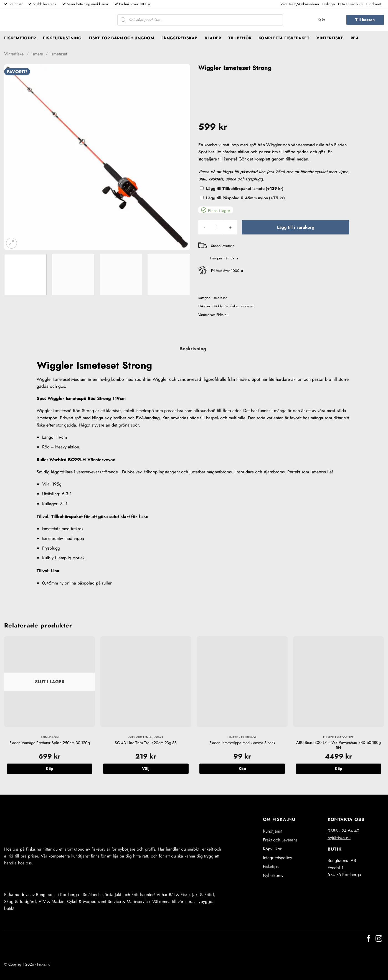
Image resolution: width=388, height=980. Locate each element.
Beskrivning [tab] (193, 349)
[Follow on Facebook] (369, 939)
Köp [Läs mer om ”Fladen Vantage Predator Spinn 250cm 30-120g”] (50, 769)
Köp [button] (242, 769)
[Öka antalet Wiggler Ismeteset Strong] (230, 227)
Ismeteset (59, 54)
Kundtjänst (373, 4)
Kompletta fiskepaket (284, 38)
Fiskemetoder (20, 38)
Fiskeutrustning (62, 38)
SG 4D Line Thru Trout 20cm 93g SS (146, 743)
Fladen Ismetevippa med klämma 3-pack (242, 743)
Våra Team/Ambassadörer (300, 4)
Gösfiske (231, 306)
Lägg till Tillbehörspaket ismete (245, 188)
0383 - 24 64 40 (343, 831)
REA (355, 38)
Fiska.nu (222, 315)
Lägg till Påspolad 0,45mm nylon (245, 198)
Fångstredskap (179, 38)
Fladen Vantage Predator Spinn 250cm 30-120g (50, 743)
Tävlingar (329, 4)
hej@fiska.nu (339, 838)
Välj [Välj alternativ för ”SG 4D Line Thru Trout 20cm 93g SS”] (146, 769)
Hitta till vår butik (351, 4)
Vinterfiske (330, 38)
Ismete (37, 54)
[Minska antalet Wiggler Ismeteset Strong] (204, 227)
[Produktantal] (217, 227)
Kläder (213, 38)
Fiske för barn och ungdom (121, 38)
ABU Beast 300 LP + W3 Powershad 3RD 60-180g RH (338, 745)
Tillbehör (240, 38)
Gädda (217, 306)
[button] (328, 20)
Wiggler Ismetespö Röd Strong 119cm (87, 398)
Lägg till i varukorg (296, 227)
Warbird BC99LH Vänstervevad (83, 460)
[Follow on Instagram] (379, 939)
